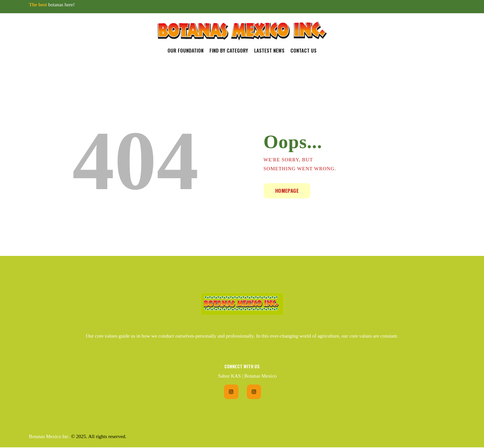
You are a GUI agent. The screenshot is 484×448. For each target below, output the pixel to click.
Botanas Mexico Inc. (50, 437)
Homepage (287, 190)
